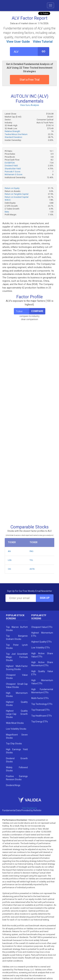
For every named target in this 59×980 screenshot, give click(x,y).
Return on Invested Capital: (17, 197)
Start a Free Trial (29, 80)
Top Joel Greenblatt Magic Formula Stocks (17, 657)
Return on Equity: (12, 188)
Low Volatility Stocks (16, 729)
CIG (9, 569)
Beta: (7, 212)
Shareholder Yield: (13, 169)
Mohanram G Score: (14, 174)
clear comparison (29, 319)
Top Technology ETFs (42, 704)
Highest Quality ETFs (41, 642)
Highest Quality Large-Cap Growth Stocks (17, 714)
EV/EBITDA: (10, 163)
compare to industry (29, 316)
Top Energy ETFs (40, 722)
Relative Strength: (13, 131)
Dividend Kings (13, 785)
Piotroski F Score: (13, 172)
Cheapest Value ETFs (42, 627)
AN (9, 551)
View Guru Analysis (30, 105)
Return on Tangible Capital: (17, 194)
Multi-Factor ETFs (40, 698)
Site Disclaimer (30, 808)
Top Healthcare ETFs (42, 716)
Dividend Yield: (11, 166)
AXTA (32, 569)
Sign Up (45, 598)
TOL (31, 560)
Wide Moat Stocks (15, 723)
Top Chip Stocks (14, 744)
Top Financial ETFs (40, 710)
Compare (37, 311)
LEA (10, 560)
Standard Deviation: (14, 137)
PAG (31, 551)
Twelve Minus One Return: (16, 134)
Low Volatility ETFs (41, 648)
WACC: (8, 200)
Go (44, 51)
